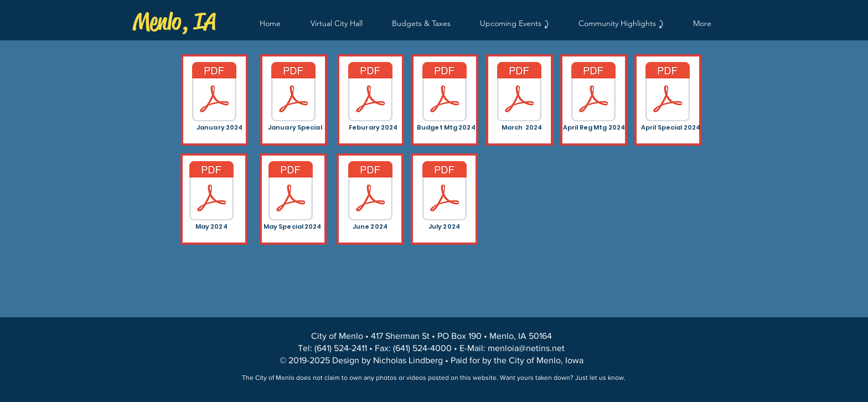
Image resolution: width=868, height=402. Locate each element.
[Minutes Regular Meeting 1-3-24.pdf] (214, 93)
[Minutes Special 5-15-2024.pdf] (291, 192)
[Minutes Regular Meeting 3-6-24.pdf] (519, 93)
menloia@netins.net (526, 348)
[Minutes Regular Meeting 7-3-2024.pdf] (445, 192)
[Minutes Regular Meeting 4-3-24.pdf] (593, 93)
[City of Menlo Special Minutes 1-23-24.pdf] (293, 93)
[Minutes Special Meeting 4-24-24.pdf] (668, 93)
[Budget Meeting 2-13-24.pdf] (445, 93)
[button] (621, 24)
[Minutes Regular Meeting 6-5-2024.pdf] (370, 192)
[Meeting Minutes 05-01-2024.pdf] (211, 192)
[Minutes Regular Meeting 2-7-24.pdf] (370, 93)
